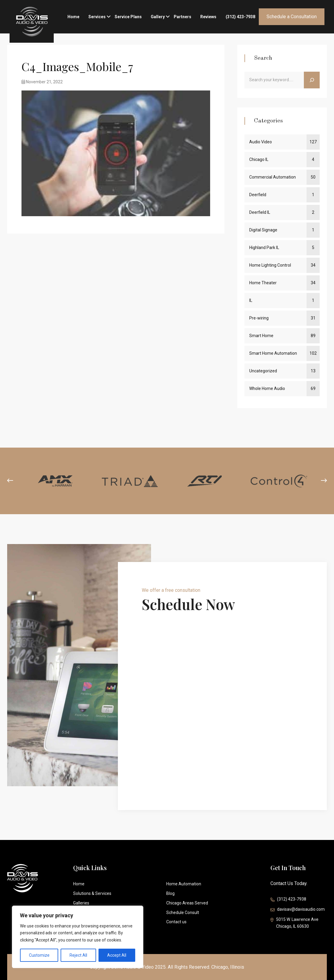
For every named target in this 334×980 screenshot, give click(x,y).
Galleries (81, 903)
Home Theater (263, 283)
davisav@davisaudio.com (298, 910)
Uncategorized (263, 371)
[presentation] (10, 481)
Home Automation (184, 884)
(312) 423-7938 (240, 17)
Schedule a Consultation (292, 17)
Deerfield (258, 195)
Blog (170, 893)
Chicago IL (259, 159)
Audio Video (261, 142)
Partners (183, 17)
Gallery (158, 15)
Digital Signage (263, 230)
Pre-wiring (259, 318)
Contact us (176, 922)
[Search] (312, 80)
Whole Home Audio (267, 388)
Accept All (117, 955)
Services (97, 15)
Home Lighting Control (270, 265)
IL (251, 300)
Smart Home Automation (273, 353)
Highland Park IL (264, 248)
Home (73, 17)
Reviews (208, 17)
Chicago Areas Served (187, 903)
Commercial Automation (273, 177)
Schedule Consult (183, 913)
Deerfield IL (260, 212)
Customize (39, 955)
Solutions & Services (92, 893)
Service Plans (128, 17)
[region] (78, 937)
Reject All (78, 955)
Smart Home (261, 336)
